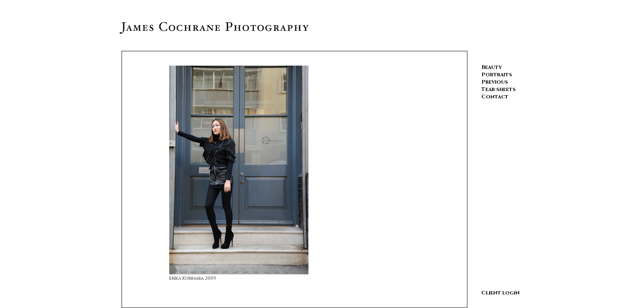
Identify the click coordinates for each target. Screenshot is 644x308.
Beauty (492, 67)
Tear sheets (499, 89)
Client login (500, 293)
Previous (495, 82)
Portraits (497, 75)
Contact (495, 97)
